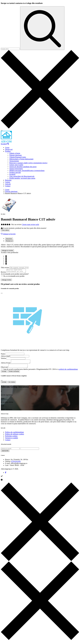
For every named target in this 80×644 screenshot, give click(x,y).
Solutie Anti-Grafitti (16, 165)
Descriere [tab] (9, 239)
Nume (3, 354)
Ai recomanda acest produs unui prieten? (15, 275)
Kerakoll (4, 144)
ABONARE (5, 453)
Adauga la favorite (8, 234)
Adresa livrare (6, 364)
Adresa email (5, 357)
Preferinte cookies (11, 438)
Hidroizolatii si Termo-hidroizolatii (21, 159)
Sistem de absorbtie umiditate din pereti (23, 167)
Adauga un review (7, 250)
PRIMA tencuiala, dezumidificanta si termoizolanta (27, 171)
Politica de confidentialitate (14, 434)
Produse (8, 151)
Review (3, 273)
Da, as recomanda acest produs (13, 277)
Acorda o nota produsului (10, 252)
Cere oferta (5, 230)
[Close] (2, 294)
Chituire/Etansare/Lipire (18, 157)
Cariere (8, 182)
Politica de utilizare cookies (15, 436)
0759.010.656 (16, 463)
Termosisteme (14, 161)
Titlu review (5, 268)
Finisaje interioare (16, 155)
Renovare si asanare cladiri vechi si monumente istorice (28, 163)
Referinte (8, 180)
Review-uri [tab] (9, 241)
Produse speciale (15, 172)
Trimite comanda (14, 373)
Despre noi (9, 149)
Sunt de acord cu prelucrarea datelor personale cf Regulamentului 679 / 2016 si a (41, 371)
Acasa (7, 147)
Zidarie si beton (15, 153)
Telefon (3, 359)
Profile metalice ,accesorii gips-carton (22, 178)
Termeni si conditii (12, 440)
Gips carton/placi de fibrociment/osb (22, 176)
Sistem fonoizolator (16, 169)
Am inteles (12, 384)
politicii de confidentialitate (68, 371)
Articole (8, 184)
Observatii (4, 369)
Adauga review (6, 280)
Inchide (4, 373)
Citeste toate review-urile (30, 224)
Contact (8, 186)
